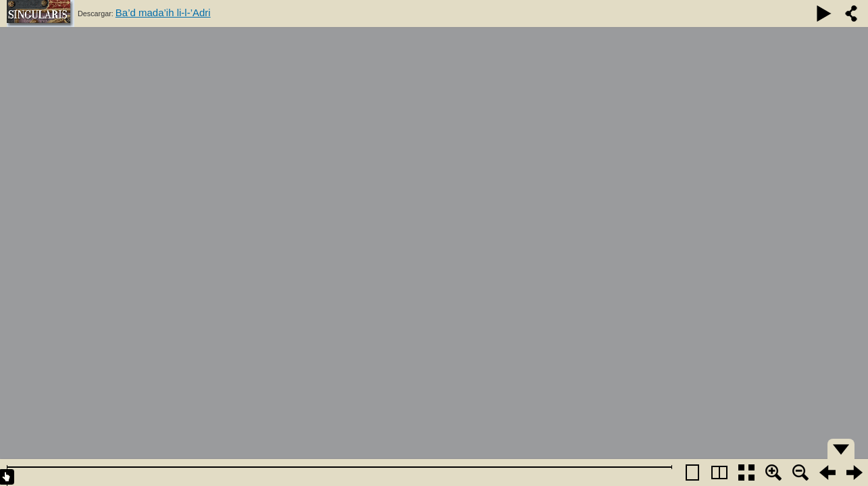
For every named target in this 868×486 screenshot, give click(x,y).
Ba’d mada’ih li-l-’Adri (163, 12)
